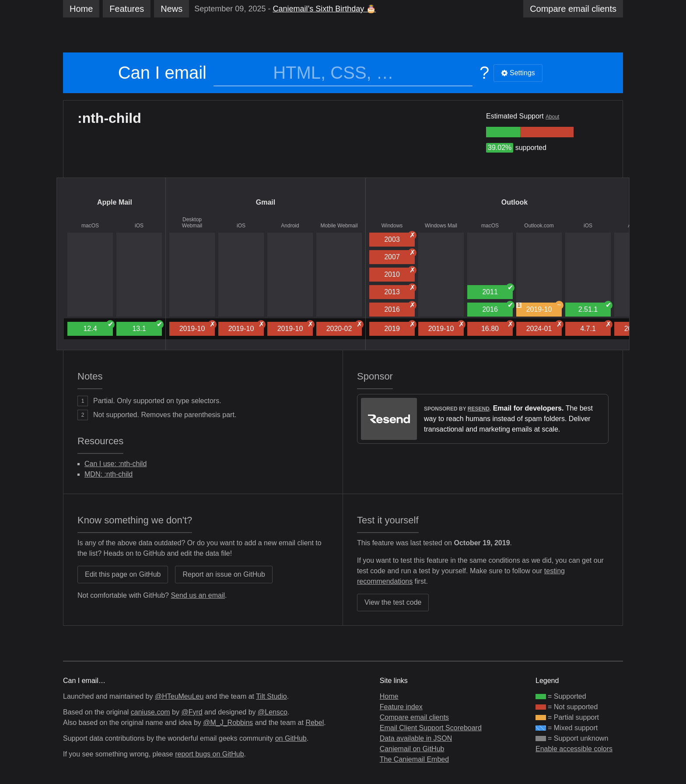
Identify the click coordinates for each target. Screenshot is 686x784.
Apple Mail (115, 202)
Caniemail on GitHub (412, 749)
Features (127, 9)
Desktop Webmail (192, 223)
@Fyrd (192, 712)
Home (81, 9)
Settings (518, 73)
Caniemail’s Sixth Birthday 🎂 (324, 9)
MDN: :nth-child (108, 474)
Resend (479, 409)
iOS (139, 226)
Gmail (266, 202)
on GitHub (291, 738)
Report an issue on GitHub (224, 574)
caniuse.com (150, 712)
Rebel (315, 723)
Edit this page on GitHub (123, 574)
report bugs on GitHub (209, 754)
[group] (503, 132)
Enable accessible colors (574, 749)
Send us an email (198, 595)
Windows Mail (441, 226)
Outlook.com (539, 226)
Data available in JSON (416, 738)
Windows (392, 226)
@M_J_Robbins (228, 723)
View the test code (393, 602)
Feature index (401, 707)
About (552, 117)
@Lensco (273, 712)
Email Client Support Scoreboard (431, 728)
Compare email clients (414, 717)
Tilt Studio (271, 696)
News (171, 9)
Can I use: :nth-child (115, 464)
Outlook (514, 202)
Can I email (162, 73)
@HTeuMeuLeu (179, 696)
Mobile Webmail (339, 226)
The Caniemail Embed (414, 759)
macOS (90, 226)
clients (573, 9)
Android (290, 226)
